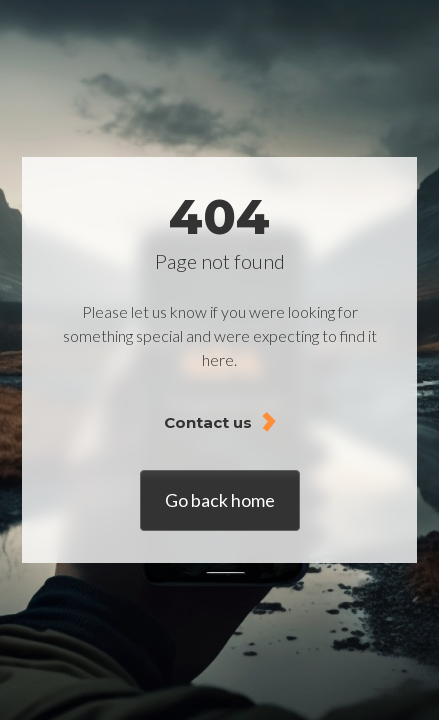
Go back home (220, 500)
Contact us (208, 422)
